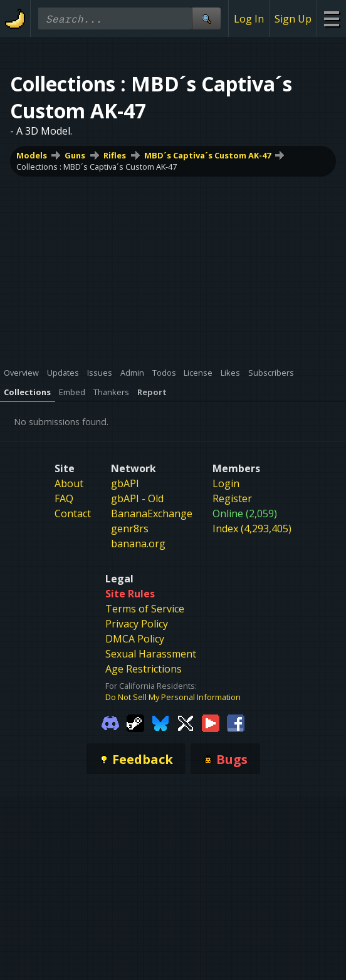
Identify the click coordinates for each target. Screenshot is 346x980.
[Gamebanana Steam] (135, 723)
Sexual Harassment (151, 654)
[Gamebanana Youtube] (211, 723)
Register (232, 498)
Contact (73, 513)
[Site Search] (206, 18)
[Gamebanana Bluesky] (160, 723)
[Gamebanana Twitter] (186, 723)
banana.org (138, 544)
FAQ (64, 498)
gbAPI (125, 483)
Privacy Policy (137, 624)
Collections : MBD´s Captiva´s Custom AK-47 (97, 167)
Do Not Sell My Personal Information (173, 697)
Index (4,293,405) (252, 529)
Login (226, 483)
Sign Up (293, 19)
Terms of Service (145, 609)
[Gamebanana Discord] (110, 723)
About (69, 483)
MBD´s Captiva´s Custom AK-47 (207, 155)
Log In (249, 19)
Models (32, 155)
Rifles (115, 155)
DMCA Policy (135, 639)
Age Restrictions (144, 669)
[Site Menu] (331, 18)
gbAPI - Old (137, 498)
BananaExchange (152, 513)
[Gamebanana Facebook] (236, 723)
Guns (75, 155)
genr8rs (130, 529)
